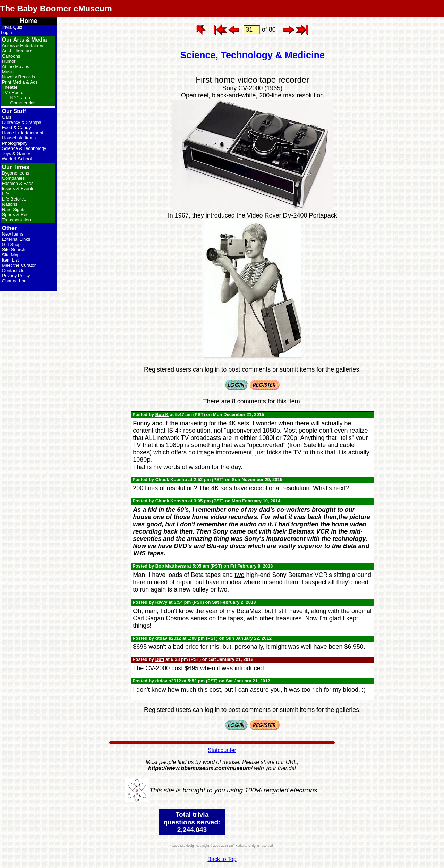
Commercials (24, 103)
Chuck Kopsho (171, 480)
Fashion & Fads (18, 183)
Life (6, 194)
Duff (160, 659)
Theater (10, 87)
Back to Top (222, 859)
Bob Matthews (171, 566)
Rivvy (161, 602)
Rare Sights (14, 209)
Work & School (17, 159)
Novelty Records (19, 77)
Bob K (162, 414)
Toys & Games (17, 154)
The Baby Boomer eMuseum (56, 8)
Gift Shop (11, 244)
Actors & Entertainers (23, 46)
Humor (9, 61)
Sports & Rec (15, 215)
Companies (14, 178)
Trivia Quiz (12, 27)
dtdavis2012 (168, 638)
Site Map (11, 255)
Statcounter (222, 750)
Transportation (16, 220)
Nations (10, 204)
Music (8, 72)
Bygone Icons (16, 173)
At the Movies (16, 66)
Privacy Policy (16, 276)
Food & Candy (16, 127)
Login (7, 32)
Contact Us (13, 270)
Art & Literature (17, 51)
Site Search (14, 250)
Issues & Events (18, 189)
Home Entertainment (23, 133)
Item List (11, 260)
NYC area (20, 98)
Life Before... (15, 199)
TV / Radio (13, 92)
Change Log (14, 281)
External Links (16, 239)
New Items (13, 234)
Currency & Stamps (22, 122)
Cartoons (11, 56)
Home (29, 21)
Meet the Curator (19, 265)
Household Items (19, 138)
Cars (7, 117)
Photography (15, 143)
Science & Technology (24, 148)
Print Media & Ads (20, 82)
